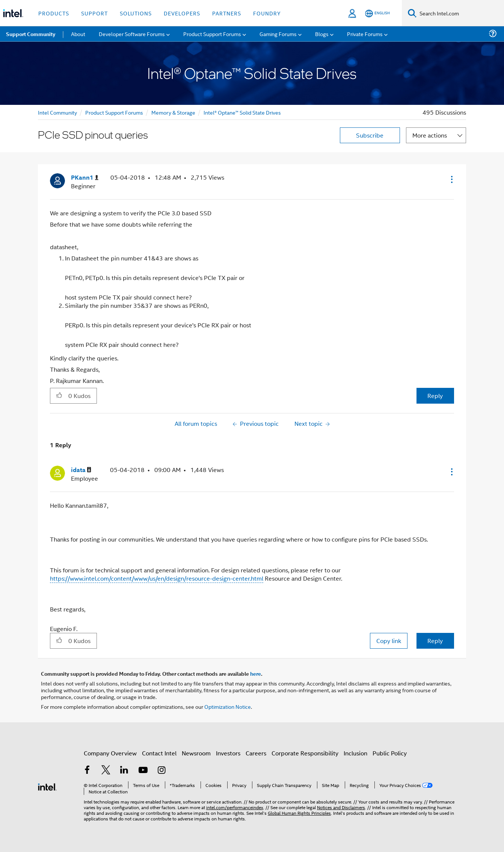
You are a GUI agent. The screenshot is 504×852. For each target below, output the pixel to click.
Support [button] (94, 13)
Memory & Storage (173, 112)
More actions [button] (430, 135)
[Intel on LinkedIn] (124, 771)
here (256, 673)
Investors (228, 753)
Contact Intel (159, 753)
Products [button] (54, 13)
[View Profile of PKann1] (85, 178)
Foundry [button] (267, 13)
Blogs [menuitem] (322, 34)
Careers (256, 753)
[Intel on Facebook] (87, 771)
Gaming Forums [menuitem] (278, 34)
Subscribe (370, 135)
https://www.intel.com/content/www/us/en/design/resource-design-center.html (157, 578)
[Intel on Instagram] (161, 771)
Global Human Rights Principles (299, 813)
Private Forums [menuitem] (365, 34)
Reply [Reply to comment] (435, 641)
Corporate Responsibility (305, 753)
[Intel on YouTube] (143, 771)
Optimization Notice (228, 706)
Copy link (389, 641)
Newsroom (196, 753)
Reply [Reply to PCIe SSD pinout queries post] (435, 396)
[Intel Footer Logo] (47, 786)
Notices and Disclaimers (341, 807)
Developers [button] (182, 13)
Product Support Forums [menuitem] (212, 34)
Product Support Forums (114, 112)
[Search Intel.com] (460, 13)
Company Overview (110, 753)
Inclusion (355, 753)
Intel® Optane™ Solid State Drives (242, 112)
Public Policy (390, 753)
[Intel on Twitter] (106, 771)
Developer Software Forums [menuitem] (132, 34)
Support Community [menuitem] (31, 34)
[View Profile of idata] (81, 470)
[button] (451, 179)
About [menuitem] (78, 34)
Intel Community (57, 112)
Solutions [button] (136, 13)
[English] (377, 13)
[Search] (412, 13)
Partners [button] (227, 13)
